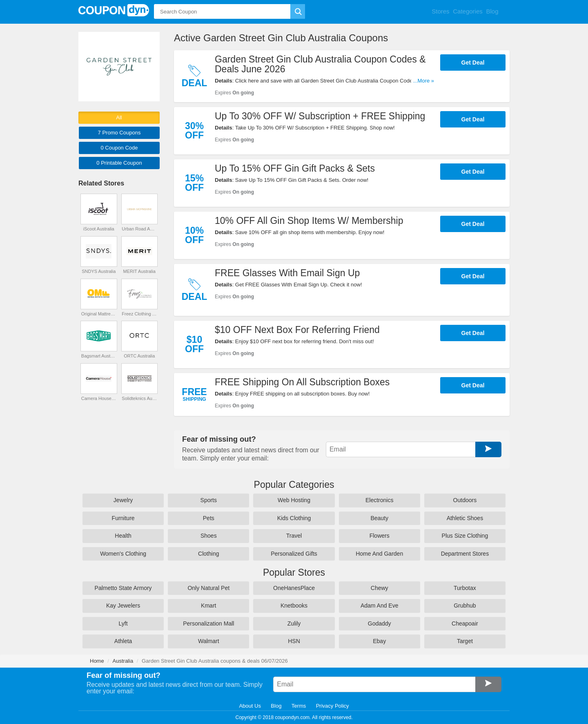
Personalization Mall (208, 623)
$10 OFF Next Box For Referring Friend (297, 330)
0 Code (119, 148)
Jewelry (123, 500)
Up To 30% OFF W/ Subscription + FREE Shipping (320, 116)
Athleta (123, 641)
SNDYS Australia (99, 271)
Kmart (208, 606)
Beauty (379, 518)
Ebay (379, 641)
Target (465, 641)
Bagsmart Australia (99, 356)
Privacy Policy (333, 706)
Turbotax (465, 588)
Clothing (208, 554)
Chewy (380, 588)
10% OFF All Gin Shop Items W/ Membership (309, 221)
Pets (209, 518)
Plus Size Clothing (465, 536)
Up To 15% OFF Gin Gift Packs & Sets (295, 168)
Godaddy (380, 623)
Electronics (379, 500)
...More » (424, 81)
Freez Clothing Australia (139, 314)
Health (123, 536)
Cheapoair (465, 623)
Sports (209, 500)
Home (97, 661)
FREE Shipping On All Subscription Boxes (302, 382)
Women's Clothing (123, 554)
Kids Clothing (294, 518)
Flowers (380, 536)
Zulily (294, 623)
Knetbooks (294, 606)
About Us (250, 706)
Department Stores (465, 554)
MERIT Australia (139, 271)
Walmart (209, 641)
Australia (123, 661)
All (119, 117)
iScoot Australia (99, 229)
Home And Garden (379, 554)
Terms (299, 706)
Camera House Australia (99, 398)
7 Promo (119, 133)
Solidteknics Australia (139, 398)
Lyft (123, 623)
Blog (276, 706)
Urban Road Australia (139, 229)
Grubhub (465, 606)
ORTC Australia (139, 356)
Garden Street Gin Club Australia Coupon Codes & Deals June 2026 (320, 64)
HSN (294, 641)
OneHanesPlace (294, 588)
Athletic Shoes (465, 518)
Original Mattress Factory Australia (99, 314)
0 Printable (119, 163)
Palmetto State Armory (123, 588)
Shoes (209, 536)
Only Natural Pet (208, 588)
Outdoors (465, 500)
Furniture (123, 518)
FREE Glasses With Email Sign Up (287, 273)
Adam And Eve (380, 606)
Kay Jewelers (123, 606)
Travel (294, 536)
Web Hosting (294, 500)
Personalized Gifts (294, 554)
